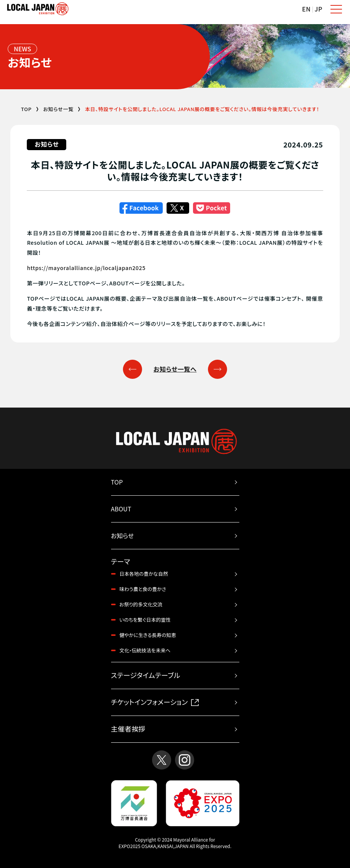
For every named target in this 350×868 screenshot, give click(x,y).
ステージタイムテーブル (146, 675)
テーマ (121, 562)
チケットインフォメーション (155, 702)
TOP (26, 109)
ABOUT (121, 509)
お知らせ (123, 536)
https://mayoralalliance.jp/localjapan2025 (86, 268)
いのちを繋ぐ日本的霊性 (145, 620)
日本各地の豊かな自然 (144, 574)
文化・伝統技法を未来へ (145, 650)
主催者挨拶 (128, 729)
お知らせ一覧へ (175, 369)
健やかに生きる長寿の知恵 (148, 635)
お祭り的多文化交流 (141, 604)
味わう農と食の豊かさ (143, 589)
